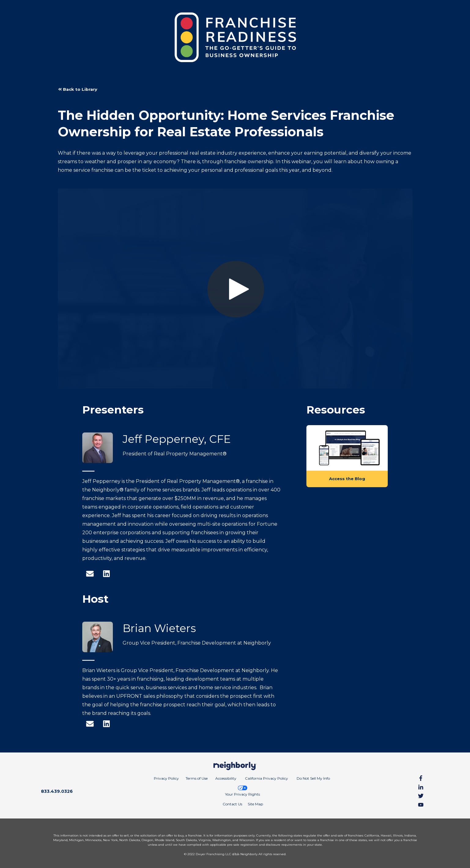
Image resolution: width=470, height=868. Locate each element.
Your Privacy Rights (242, 791)
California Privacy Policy (266, 778)
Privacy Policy (166, 778)
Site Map (255, 804)
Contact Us (232, 804)
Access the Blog (347, 479)
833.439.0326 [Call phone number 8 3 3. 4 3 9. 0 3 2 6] (57, 791)
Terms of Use (197, 778)
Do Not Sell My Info (313, 778)
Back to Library (78, 89)
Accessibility (226, 778)
